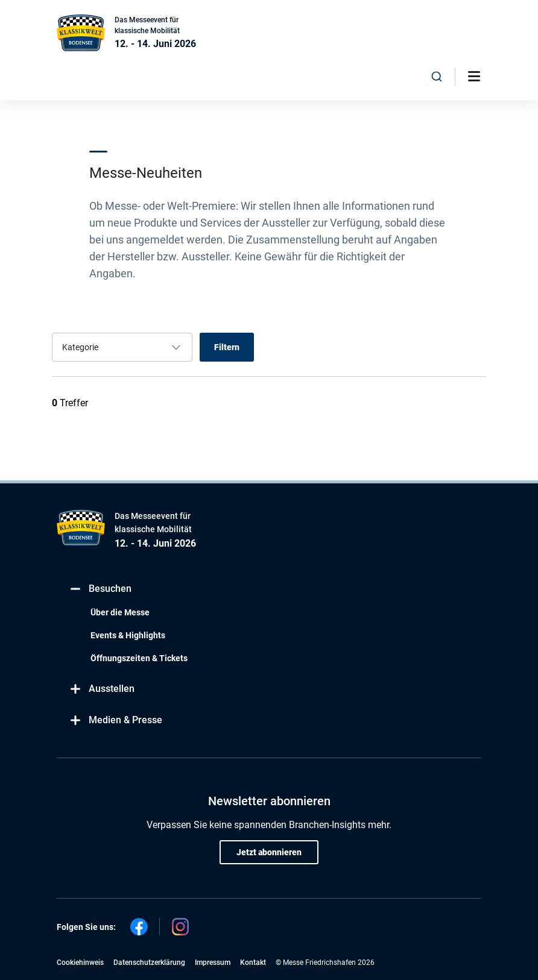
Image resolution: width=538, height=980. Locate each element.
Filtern (227, 347)
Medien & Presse (116, 721)
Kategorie (80, 347)
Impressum (213, 963)
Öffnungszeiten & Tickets (139, 658)
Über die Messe (120, 612)
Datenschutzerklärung (149, 963)
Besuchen (100, 589)
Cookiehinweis (80, 963)
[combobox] (437, 77)
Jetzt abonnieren (269, 852)
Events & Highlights (128, 635)
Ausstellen (102, 689)
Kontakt (253, 963)
